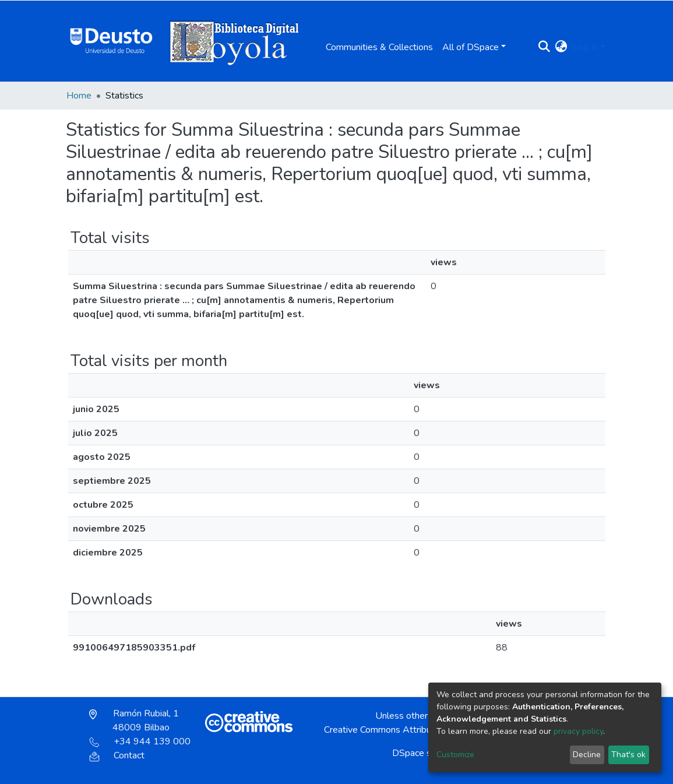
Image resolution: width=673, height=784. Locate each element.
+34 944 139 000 (140, 741)
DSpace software (428, 753)
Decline (587, 755)
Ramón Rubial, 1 (134, 720)
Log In (585, 47)
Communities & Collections (379, 47)
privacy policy (578, 731)
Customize (455, 755)
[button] (561, 47)
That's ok (628, 755)
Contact (117, 755)
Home (79, 96)
